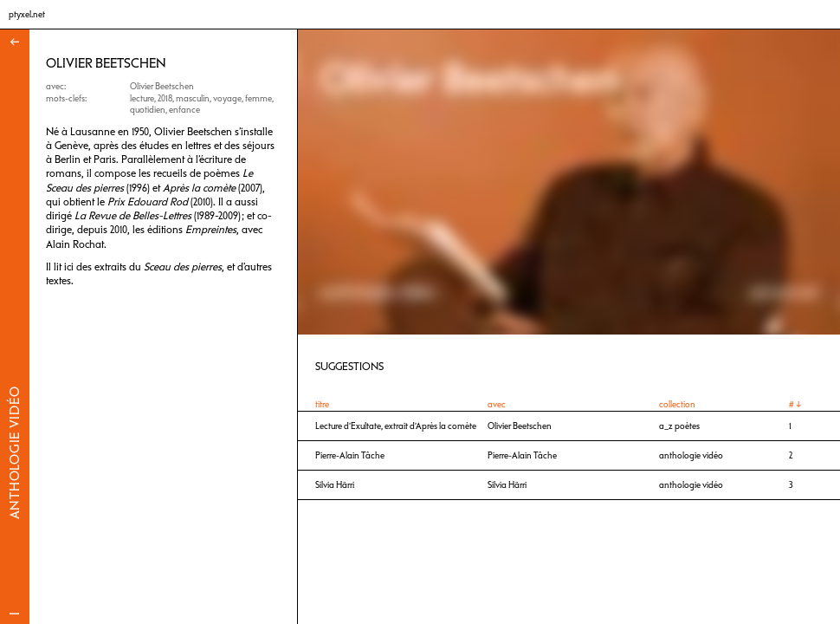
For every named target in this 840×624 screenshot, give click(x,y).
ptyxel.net (27, 14)
